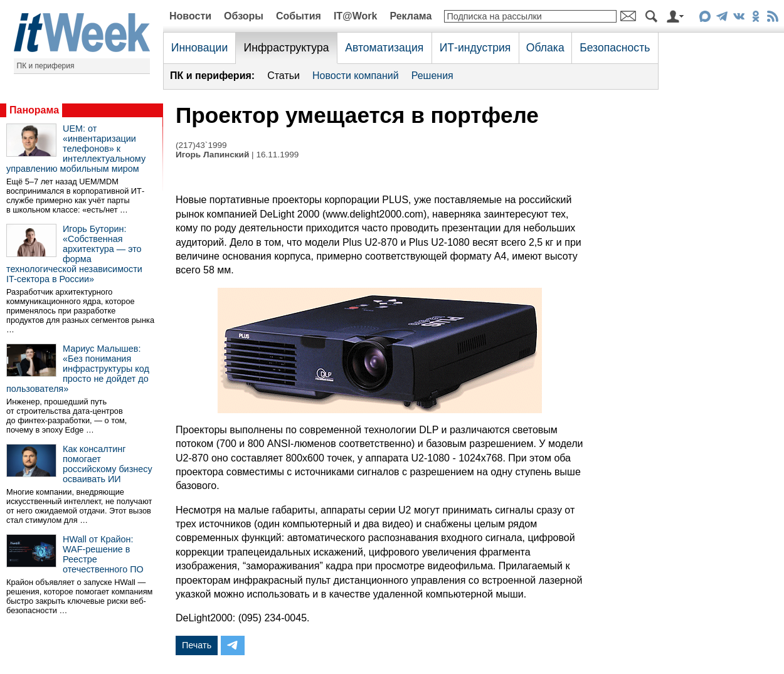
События (299, 16)
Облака (545, 48)
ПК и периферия (46, 66)
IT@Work (356, 16)
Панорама (34, 110)
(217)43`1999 (201, 145)
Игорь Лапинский (212, 155)
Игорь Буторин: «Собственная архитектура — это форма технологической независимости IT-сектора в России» (74, 254)
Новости (190, 16)
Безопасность (615, 48)
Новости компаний (356, 76)
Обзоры (244, 16)
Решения (432, 76)
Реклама (411, 16)
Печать (197, 645)
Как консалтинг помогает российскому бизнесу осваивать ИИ (108, 464)
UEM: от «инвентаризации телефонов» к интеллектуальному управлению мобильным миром (76, 149)
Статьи (283, 76)
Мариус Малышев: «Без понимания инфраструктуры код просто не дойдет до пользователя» (78, 369)
